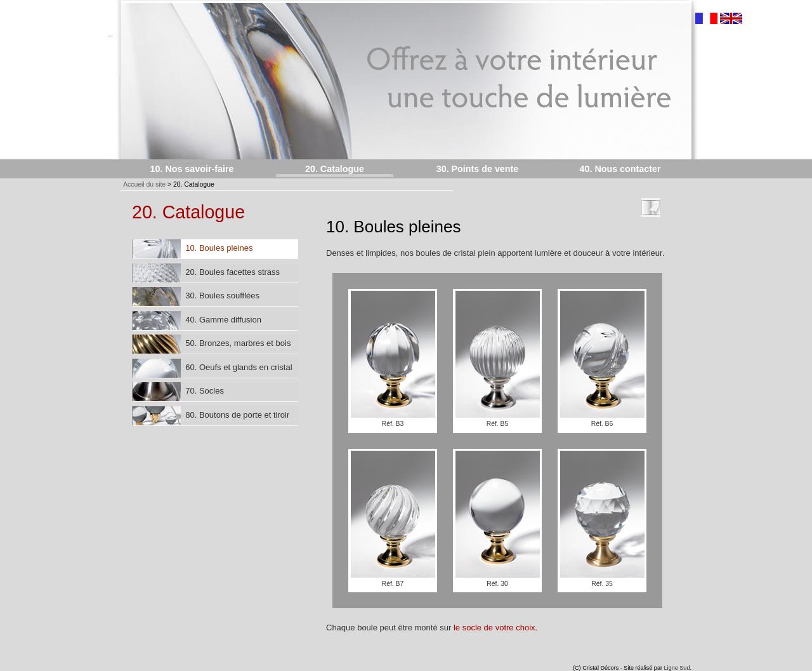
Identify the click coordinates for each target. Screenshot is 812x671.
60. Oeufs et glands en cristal (213, 368)
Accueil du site (144, 184)
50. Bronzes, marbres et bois (212, 344)
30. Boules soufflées (196, 296)
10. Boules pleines (193, 249)
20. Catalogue (335, 169)
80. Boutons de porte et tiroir (211, 416)
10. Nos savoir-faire (192, 169)
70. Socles (178, 392)
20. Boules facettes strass (206, 273)
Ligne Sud (677, 668)
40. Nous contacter (620, 169)
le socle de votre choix (494, 628)
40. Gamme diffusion (197, 321)
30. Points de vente (478, 169)
